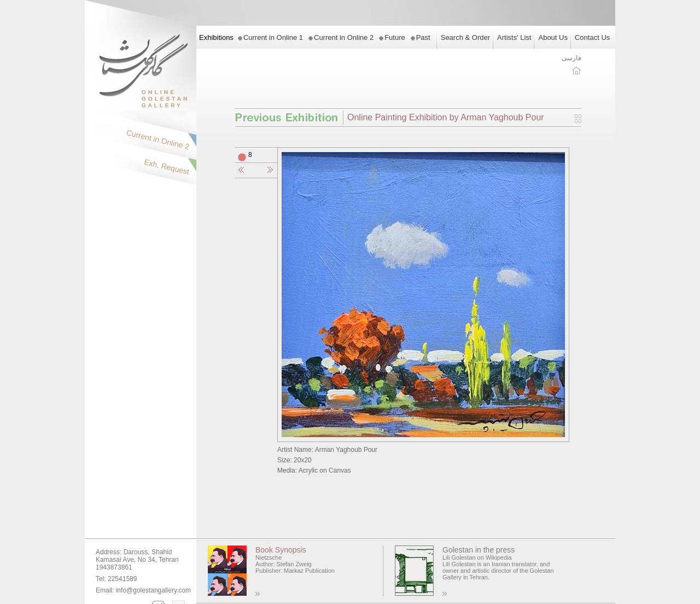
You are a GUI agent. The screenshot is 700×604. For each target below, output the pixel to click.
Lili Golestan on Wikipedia (477, 557)
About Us (553, 37)
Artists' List (514, 37)
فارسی (571, 58)
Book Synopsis (281, 550)
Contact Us (592, 37)
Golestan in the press (479, 550)
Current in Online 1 (273, 37)
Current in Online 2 (344, 37)
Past (423, 37)
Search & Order (465, 37)
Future (395, 37)
